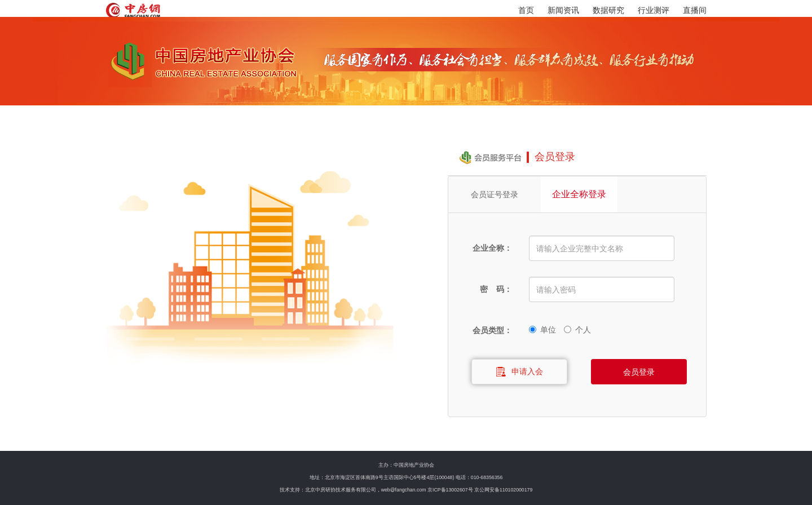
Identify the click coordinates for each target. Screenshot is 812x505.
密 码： (496, 289)
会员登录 (639, 372)
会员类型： (492, 330)
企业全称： (492, 248)
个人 (577, 328)
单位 (542, 328)
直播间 (695, 10)
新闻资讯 (563, 10)
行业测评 (654, 10)
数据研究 (608, 10)
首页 (526, 10)
